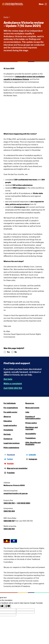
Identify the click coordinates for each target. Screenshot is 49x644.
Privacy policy (31, 423)
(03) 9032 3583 (24, 503)
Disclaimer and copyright (32, 428)
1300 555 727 (9, 521)
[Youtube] (9, 464)
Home (6, 17)
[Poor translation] (8, 606)
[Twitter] (8, 459)
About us (7, 417)
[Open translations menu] (9, 473)
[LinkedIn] (31, 455)
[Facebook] (9, 455)
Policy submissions (11, 448)
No (14, 352)
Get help (8, 379)
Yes (7, 352)
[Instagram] (31, 459)
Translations (30, 438)
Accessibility (31, 434)
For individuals (10, 403)
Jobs (27, 412)
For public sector (10, 412)
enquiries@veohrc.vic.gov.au (16, 494)
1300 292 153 (9, 503)
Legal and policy (10, 426)
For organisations (11, 408)
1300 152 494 (9, 511)
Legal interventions (12, 443)
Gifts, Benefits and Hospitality (33, 444)
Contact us (8, 439)
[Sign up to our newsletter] (16, 468)
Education (8, 421)
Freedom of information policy (33, 418)
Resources (30, 403)
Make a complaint (13, 384)
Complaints (8, 430)
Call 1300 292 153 (13, 388)
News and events (32, 408)
